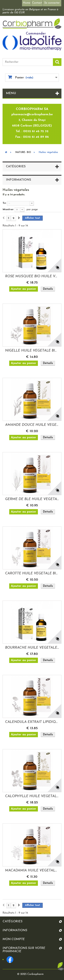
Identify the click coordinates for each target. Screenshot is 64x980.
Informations (19, 180)
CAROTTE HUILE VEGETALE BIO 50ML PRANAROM (32, 573)
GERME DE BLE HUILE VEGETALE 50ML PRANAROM (32, 499)
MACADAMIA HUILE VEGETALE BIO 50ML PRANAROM (32, 871)
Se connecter (52, 3)
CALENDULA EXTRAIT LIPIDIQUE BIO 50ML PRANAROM (32, 722)
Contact (37, 3)
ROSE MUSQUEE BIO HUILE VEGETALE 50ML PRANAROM (32, 276)
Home (27, 3)
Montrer (8, 209)
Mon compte (14, 939)
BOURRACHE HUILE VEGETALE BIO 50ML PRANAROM (32, 648)
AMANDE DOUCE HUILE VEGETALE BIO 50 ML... (32, 425)
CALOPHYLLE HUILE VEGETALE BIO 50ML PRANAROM (32, 796)
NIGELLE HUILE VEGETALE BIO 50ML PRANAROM (32, 351)
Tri (4, 203)
